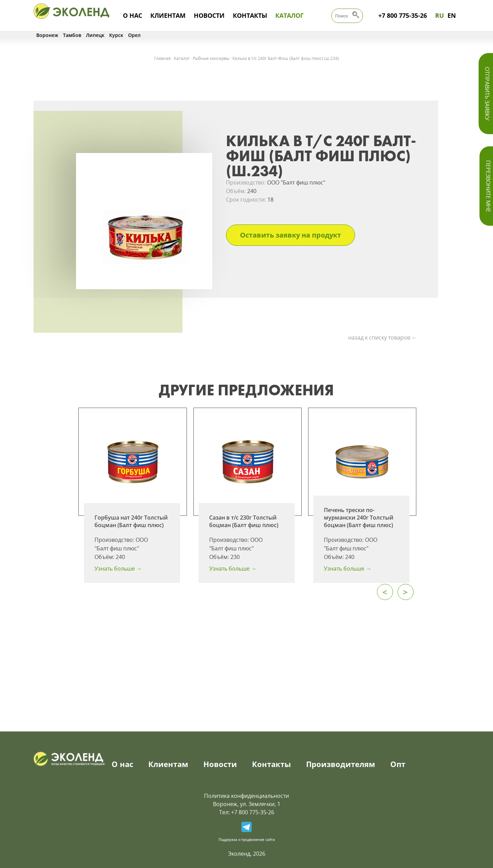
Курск (116, 35)
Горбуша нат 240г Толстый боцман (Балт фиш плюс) (131, 521)
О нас (132, 15)
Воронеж (47, 35)
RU (440, 15)
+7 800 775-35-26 (403, 15)
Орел (134, 35)
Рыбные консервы (211, 58)
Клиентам (168, 15)
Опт (398, 764)
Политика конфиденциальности (246, 796)
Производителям (341, 764)
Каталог (289, 15)
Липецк (95, 35)
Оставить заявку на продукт (290, 235)
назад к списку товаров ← (383, 337)
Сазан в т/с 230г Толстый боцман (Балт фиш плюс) (244, 521)
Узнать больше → (118, 569)
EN (452, 15)
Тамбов (72, 35)
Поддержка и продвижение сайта (247, 840)
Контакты (250, 15)
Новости (209, 15)
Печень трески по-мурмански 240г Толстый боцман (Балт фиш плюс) (359, 518)
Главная (162, 58)
